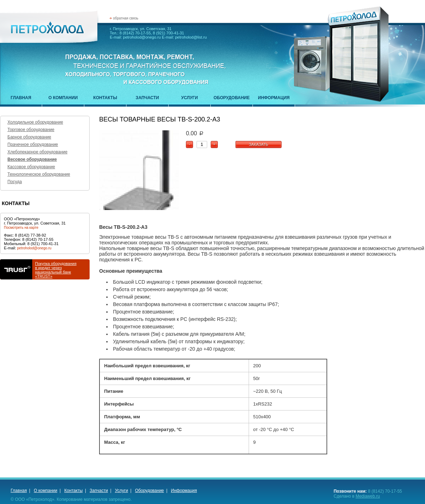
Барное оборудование (29, 137)
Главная (21, 98)
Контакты (105, 98)
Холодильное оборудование (35, 122)
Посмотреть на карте (21, 228)
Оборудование (232, 98)
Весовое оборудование (32, 159)
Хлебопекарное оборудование (37, 152)
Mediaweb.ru (368, 496)
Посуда (15, 182)
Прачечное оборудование (33, 145)
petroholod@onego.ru (34, 248)
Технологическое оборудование (39, 174)
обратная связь (126, 18)
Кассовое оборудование (31, 167)
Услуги (189, 98)
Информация (274, 98)
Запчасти (147, 98)
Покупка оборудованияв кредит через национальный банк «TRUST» (56, 270)
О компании (63, 98)
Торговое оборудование (31, 130)
